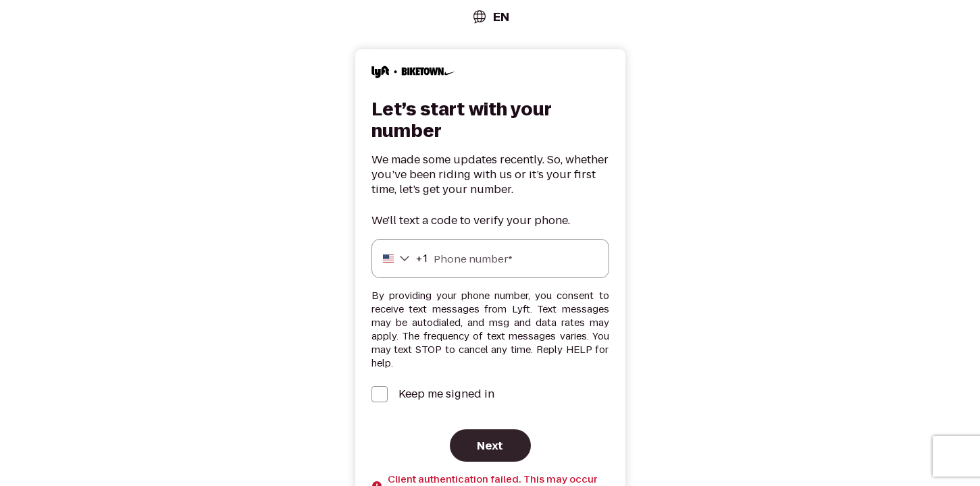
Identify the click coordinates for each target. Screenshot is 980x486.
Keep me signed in (446, 394)
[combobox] (490, 17)
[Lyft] (414, 74)
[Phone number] (490, 259)
